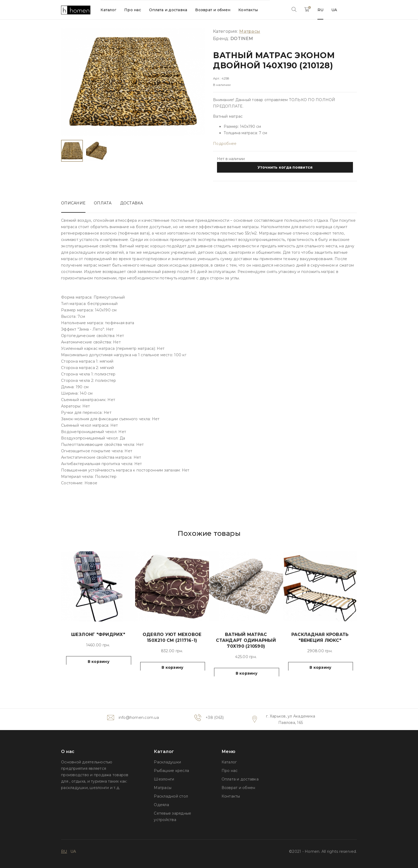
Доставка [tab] (132, 203)
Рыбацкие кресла (171, 771)
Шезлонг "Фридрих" (98, 644)
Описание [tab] (73, 203)
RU (321, 10)
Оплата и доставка (168, 10)
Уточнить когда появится (285, 167)
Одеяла (161, 805)
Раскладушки (167, 762)
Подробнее (225, 144)
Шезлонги (164, 779)
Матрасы (163, 788)
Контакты (248, 10)
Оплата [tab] (103, 203)
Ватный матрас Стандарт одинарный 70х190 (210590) (246, 650)
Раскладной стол (171, 796)
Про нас (133, 10)
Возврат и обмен (213, 10)
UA (334, 10)
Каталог (108, 10)
